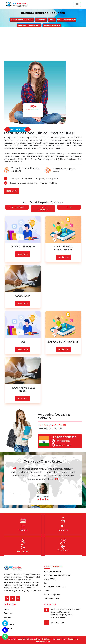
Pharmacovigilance (52, 594)
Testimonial (9, 624)
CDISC (69, 207)
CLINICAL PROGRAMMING (43, 209)
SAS (46, 583)
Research (8, 628)
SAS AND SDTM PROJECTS (55, 587)
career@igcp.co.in (64, 445)
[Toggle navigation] (77, 4)
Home (7, 609)
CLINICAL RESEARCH (17, 207)
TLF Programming (52, 598)
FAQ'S (6, 621)
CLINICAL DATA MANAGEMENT (57, 575)
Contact (7, 617)
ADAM (47, 591)
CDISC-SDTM (50, 579)
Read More (12, 191)
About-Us (8, 613)
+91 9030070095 (63, 441)
